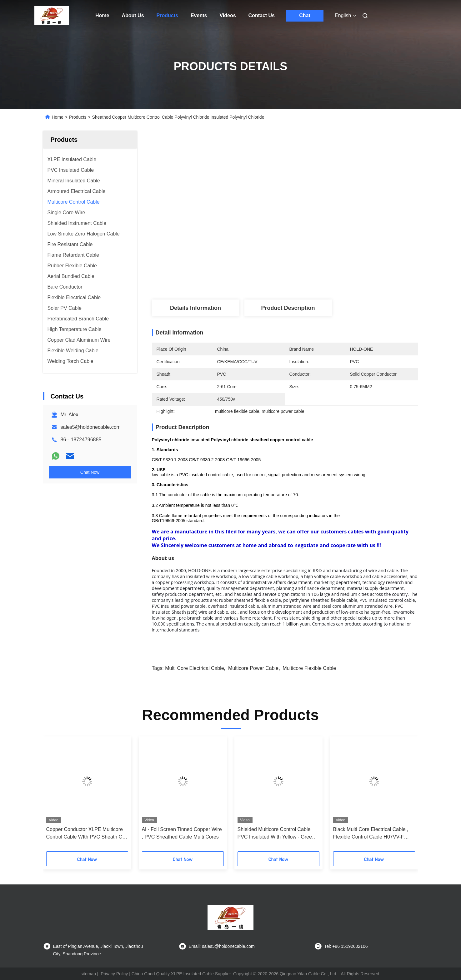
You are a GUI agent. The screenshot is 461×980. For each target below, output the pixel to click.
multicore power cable (253, 668)
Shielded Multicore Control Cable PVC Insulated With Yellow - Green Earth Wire (276, 834)
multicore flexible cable (309, 668)
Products (167, 15)
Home (102, 15)
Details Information (195, 308)
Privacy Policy (114, 974)
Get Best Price (321, 279)
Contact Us (262, 15)
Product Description (288, 308)
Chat (305, 15)
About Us (133, 15)
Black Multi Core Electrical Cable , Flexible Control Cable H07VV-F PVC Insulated (371, 834)
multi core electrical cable (195, 668)
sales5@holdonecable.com (91, 427)
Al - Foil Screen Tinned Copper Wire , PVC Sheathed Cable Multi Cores (182, 833)
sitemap (88, 974)
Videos (228, 15)
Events (199, 15)
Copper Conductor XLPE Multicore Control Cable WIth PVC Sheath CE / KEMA (86, 834)
